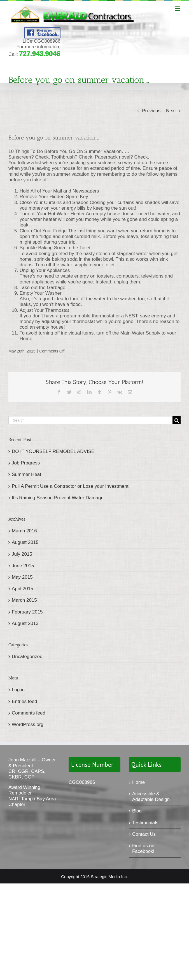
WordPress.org (28, 724)
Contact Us (144, 834)
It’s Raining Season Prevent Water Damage (58, 498)
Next (171, 111)
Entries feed (25, 701)
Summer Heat (26, 474)
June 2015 (23, 566)
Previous (151, 111)
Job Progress (26, 463)
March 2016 (24, 531)
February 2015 (27, 612)
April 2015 (23, 589)
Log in (18, 690)
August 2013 (25, 623)
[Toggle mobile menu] (178, 9)
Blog (137, 811)
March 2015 (24, 600)
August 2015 (25, 542)
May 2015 (22, 577)
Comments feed (29, 713)
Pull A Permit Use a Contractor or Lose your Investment (70, 486)
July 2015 (22, 554)
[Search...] (90, 420)
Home (138, 782)
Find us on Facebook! (143, 849)
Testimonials (145, 823)
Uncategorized (27, 657)
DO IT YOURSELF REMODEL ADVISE (53, 451)
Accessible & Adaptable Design (151, 797)
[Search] (177, 420)
